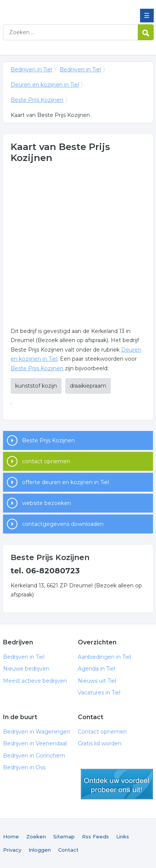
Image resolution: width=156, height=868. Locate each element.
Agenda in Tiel (96, 669)
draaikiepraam (88, 386)
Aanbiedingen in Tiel (104, 657)
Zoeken (36, 836)
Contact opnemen (102, 732)
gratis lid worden (117, 784)
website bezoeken (46, 503)
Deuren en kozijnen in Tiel (45, 85)
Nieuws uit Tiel (97, 681)
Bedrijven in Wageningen (37, 732)
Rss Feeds (95, 836)
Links (123, 836)
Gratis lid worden (100, 743)
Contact (68, 850)
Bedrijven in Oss (24, 767)
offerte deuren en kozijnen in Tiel (65, 482)
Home (11, 836)
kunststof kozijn (36, 386)
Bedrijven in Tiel (58, 9)
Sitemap (64, 836)
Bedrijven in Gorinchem (34, 756)
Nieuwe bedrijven (26, 669)
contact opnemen (46, 461)
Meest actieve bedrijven (35, 681)
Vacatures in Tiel (99, 693)
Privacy (12, 850)
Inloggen (40, 850)
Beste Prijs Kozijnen (37, 100)
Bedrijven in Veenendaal (35, 743)
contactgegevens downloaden (63, 524)
